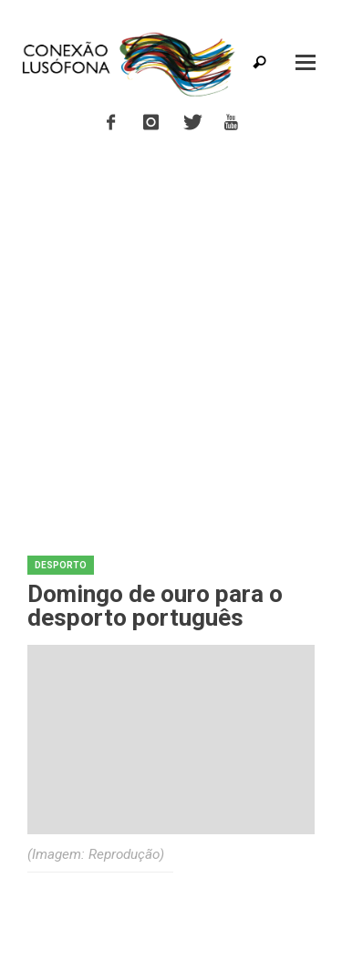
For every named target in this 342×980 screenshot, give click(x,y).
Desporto (61, 565)
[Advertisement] (171, 337)
